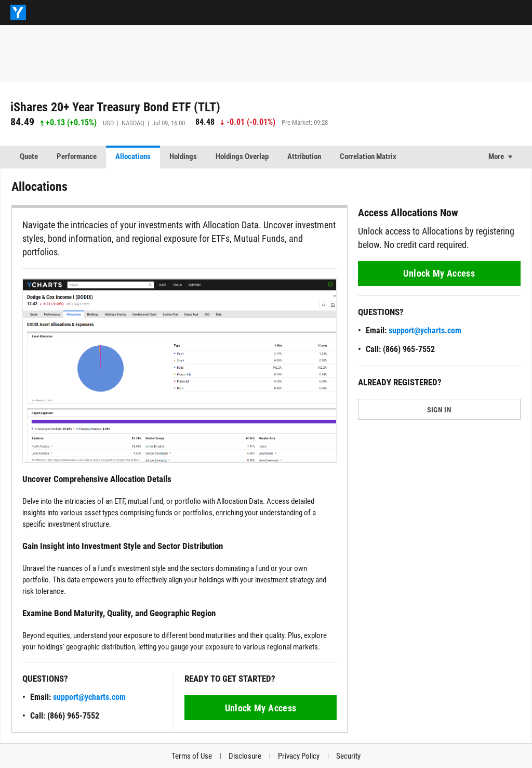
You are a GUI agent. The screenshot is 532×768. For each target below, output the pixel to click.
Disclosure (245, 756)
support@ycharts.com (89, 697)
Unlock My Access (261, 708)
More (496, 157)
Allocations (133, 157)
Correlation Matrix (368, 157)
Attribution (304, 157)
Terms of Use (192, 756)
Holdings (183, 157)
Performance (77, 157)
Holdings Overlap (242, 157)
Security (348, 756)
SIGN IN (439, 410)
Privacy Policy (299, 756)
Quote (29, 157)
